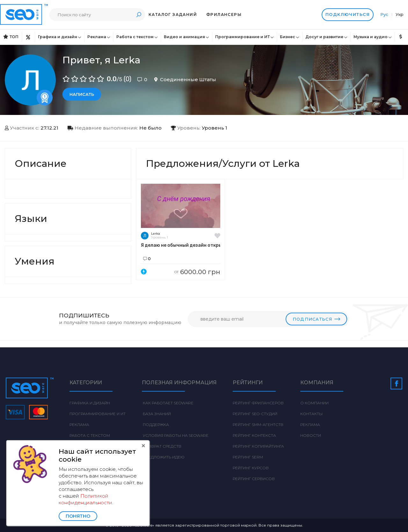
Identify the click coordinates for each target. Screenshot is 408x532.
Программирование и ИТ (242, 37)
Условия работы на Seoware (175, 435)
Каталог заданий (173, 14)
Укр (400, 14)
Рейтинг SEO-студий (255, 414)
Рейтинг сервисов (254, 479)
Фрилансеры (224, 14)
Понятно (78, 516)
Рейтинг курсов (251, 468)
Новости (311, 435)
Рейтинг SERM (248, 457)
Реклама (97, 37)
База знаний (156, 414)
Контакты (311, 414)
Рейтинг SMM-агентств (258, 425)
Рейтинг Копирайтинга (258, 446)
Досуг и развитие (324, 37)
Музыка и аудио (371, 37)
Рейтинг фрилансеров (258, 403)
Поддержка (155, 425)
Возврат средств (162, 446)
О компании (314, 403)
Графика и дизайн (58, 37)
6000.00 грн (197, 272)
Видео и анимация (184, 37)
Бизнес (288, 37)
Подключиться (348, 15)
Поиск (139, 14)
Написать (82, 94)
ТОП (11, 37)
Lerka (156, 234)
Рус (385, 14)
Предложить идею (163, 457)
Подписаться (316, 319)
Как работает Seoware (168, 403)
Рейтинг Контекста (254, 435)
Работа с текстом (135, 37)
